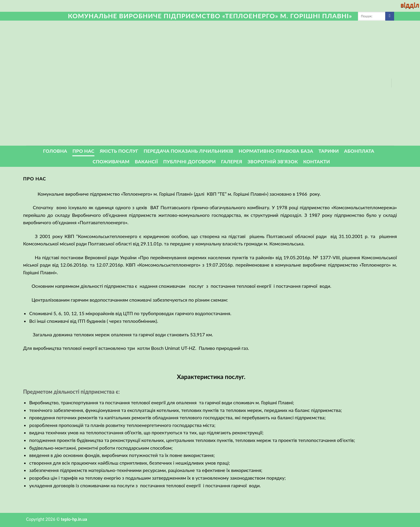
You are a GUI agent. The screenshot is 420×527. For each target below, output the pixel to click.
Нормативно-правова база (276, 151)
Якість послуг (119, 151)
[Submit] (390, 16)
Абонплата (359, 151)
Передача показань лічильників (189, 151)
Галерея (232, 161)
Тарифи (329, 151)
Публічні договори (190, 161)
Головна (55, 151)
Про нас (83, 151)
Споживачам (111, 161)
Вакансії (146, 161)
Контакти (317, 161)
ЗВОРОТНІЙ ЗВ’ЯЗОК (273, 161)
